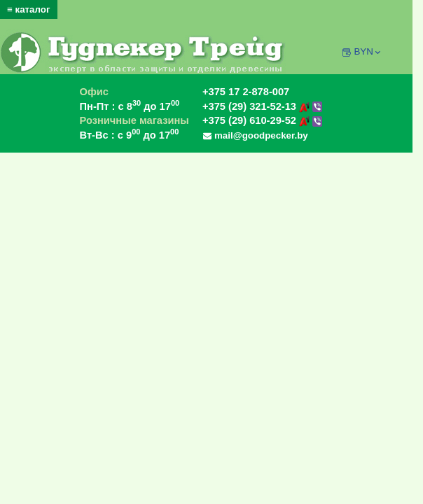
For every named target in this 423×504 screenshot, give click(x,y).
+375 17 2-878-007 (246, 92)
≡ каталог (29, 9)
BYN (368, 51)
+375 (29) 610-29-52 (263, 120)
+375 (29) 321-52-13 (263, 106)
